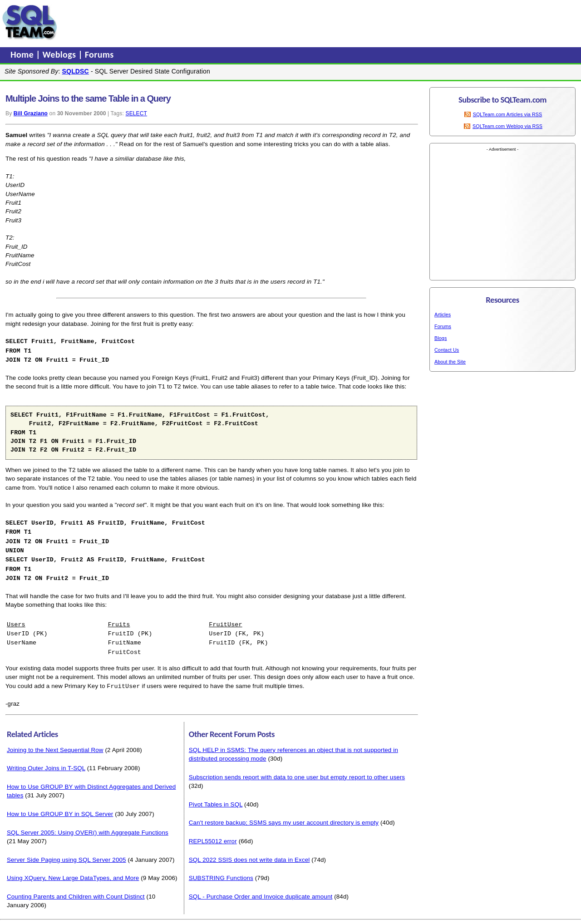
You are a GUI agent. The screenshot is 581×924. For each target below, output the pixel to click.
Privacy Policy (333, 919)
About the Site (450, 362)
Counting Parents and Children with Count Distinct (76, 889)
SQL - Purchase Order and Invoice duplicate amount (261, 889)
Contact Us (447, 350)
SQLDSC (76, 71)
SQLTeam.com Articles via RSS (508, 114)
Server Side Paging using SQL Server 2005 (66, 853)
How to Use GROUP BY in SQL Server (60, 807)
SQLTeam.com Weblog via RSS (507, 126)
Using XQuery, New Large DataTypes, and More (73, 871)
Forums (99, 54)
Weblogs (61, 54)
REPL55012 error (213, 834)
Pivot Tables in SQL (216, 797)
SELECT (136, 113)
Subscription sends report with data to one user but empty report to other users (297, 770)
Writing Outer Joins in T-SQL (46, 761)
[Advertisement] (233, 22)
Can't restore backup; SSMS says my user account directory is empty (284, 815)
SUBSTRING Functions (221, 871)
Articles (443, 315)
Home (23, 54)
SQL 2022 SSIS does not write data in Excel (249, 853)
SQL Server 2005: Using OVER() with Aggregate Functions (88, 825)
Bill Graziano (31, 113)
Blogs (441, 338)
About (362, 919)
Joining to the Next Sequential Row (55, 743)
